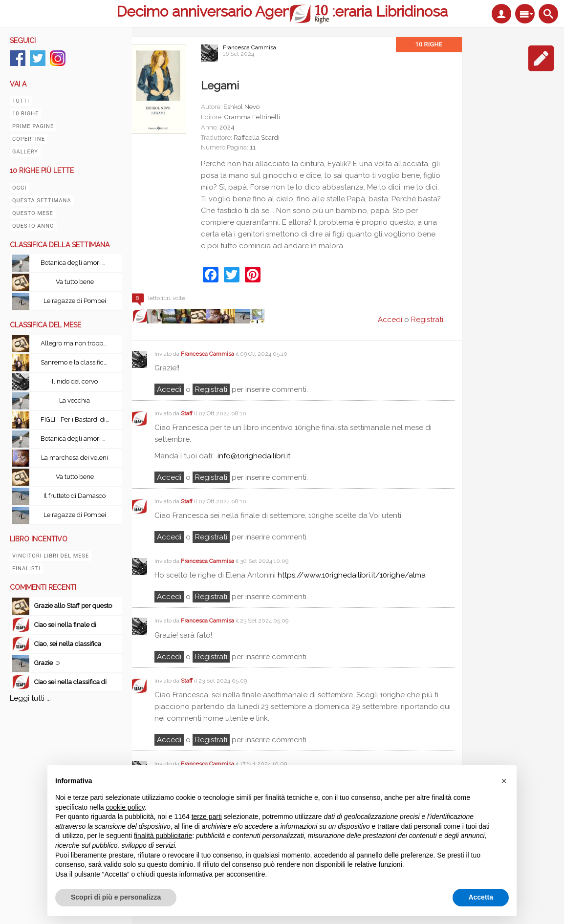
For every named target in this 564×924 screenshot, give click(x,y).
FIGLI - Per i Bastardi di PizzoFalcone (77, 419)
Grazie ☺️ (47, 663)
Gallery (25, 152)
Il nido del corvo (75, 381)
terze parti (207, 817)
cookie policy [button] (125, 807)
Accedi (169, 389)
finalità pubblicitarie (163, 836)
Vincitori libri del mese (51, 556)
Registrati (427, 320)
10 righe (25, 114)
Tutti (21, 101)
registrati (211, 389)
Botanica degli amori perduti (77, 263)
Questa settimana (42, 201)
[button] (504, 781)
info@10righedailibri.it (254, 456)
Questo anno (33, 226)
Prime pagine (33, 126)
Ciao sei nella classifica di (70, 682)
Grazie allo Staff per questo (73, 606)
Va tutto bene (75, 282)
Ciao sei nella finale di (65, 625)
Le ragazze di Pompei (75, 301)
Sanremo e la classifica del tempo (77, 362)
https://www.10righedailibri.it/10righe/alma (352, 575)
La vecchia (75, 400)
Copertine (29, 139)
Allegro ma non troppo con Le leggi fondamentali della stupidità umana (77, 343)
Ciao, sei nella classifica (68, 644)
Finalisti (26, 569)
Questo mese (33, 213)
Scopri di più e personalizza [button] (116, 897)
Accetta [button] (481, 897)
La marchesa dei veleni (75, 458)
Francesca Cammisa (249, 47)
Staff (187, 413)
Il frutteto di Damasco (75, 496)
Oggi (20, 188)
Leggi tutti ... (30, 698)
